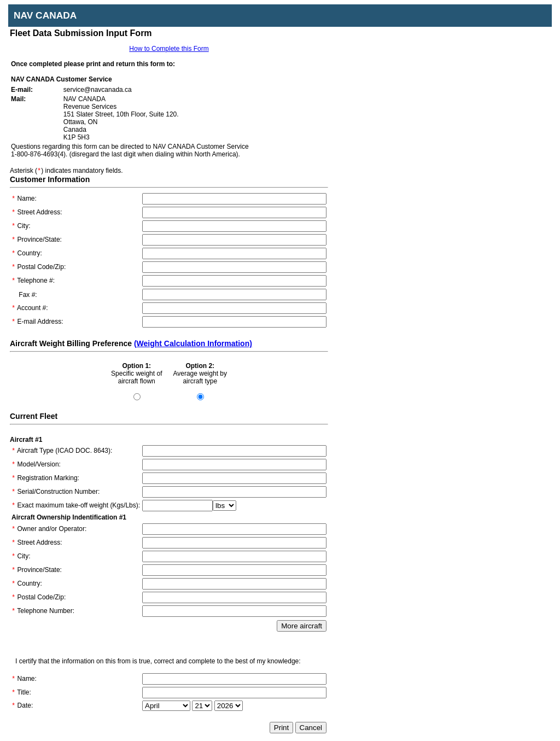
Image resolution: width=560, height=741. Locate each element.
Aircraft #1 (26, 440)
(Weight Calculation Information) (193, 343)
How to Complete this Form (169, 49)
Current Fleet (34, 416)
